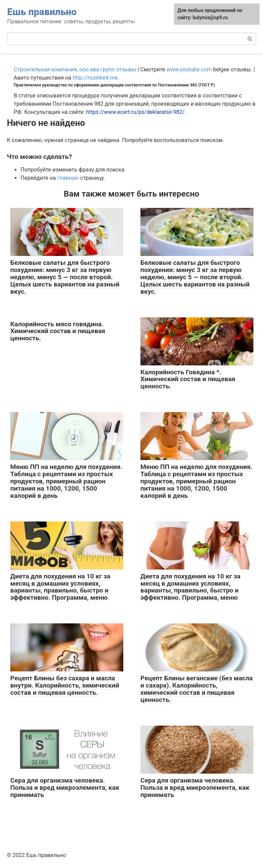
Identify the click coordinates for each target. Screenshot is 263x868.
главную (68, 178)
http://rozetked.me (95, 78)
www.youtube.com (189, 69)
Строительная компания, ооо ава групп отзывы (75, 69)
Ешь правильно (42, 12)
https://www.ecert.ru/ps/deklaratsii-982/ (135, 112)
